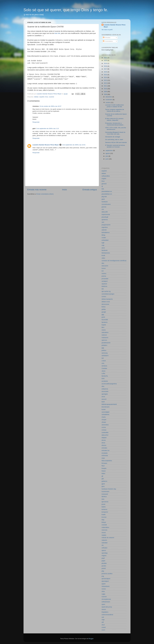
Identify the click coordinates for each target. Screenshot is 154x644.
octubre (108, 102)
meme (104, 330)
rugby (103, 594)
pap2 (103, 558)
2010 (106, 89)
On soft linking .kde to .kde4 (114, 140)
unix (103, 363)
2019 (106, 63)
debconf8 (105, 212)
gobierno (104, 481)
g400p (104, 309)
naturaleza (105, 332)
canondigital (105, 412)
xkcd (103, 625)
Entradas (107, 38)
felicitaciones (106, 253)
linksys (104, 522)
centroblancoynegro (108, 294)
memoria (104, 530)
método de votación (108, 538)
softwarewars (106, 602)
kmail (103, 255)
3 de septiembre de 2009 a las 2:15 (47, 129)
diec (103, 263)
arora (103, 397)
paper (103, 561)
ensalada (105, 453)
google (104, 312)
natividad (104, 543)
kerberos (104, 509)
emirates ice (106, 450)
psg (103, 576)
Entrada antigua (90, 190)
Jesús (103, 371)
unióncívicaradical (107, 615)
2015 (106, 75)
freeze (104, 471)
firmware (104, 463)
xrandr (104, 627)
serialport (105, 281)
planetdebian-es (107, 191)
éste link (57, 33)
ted (103, 358)
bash (103, 402)
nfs (103, 545)
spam (103, 604)
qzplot (104, 584)
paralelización (106, 343)
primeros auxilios (107, 574)
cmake (104, 238)
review (104, 589)
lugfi (103, 243)
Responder (36, 122)
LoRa (103, 373)
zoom (103, 630)
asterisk (104, 230)
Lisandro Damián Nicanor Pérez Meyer (46, 145)
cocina (104, 427)
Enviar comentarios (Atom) (45, 194)
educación (105, 266)
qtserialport (105, 581)
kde (103, 189)
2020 (106, 60)
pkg (103, 571)
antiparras (105, 389)
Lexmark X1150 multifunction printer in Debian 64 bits (115, 106)
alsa (103, 386)
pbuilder (104, 563)
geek (103, 199)
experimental (106, 214)
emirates (104, 448)
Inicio (64, 190)
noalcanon (105, 338)
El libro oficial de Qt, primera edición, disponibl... (114, 119)
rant (103, 222)
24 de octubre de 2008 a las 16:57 (50, 106)
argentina (105, 227)
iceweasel (105, 494)
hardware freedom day (109, 489)
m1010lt (104, 525)
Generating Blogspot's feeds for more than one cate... (115, 133)
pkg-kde (104, 197)
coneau (104, 430)
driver (103, 443)
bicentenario (106, 407)
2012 (106, 83)
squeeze (104, 284)
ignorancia (105, 502)
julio (107, 156)
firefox (104, 307)
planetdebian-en (107, 194)
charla (104, 417)
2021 (106, 58)
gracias (104, 207)
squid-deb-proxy (107, 607)
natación (104, 540)
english (104, 179)
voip (103, 245)
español (42, 97)
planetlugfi (105, 217)
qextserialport (106, 579)
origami (104, 556)
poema (104, 276)
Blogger (91, 639)
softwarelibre (106, 176)
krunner (104, 517)
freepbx (104, 468)
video (103, 258)
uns (103, 209)
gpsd (103, 484)
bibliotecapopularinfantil (109, 404)
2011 (106, 86)
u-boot (104, 361)
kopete (104, 325)
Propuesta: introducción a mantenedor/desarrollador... (115, 124)
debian (36, 97)
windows (104, 366)
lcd (103, 271)
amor (103, 248)
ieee (103, 499)
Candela (104, 368)
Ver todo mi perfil (107, 30)
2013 (106, 80)
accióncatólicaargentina (109, 384)
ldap (103, 520)
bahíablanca (106, 232)
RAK (103, 379)
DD (103, 289)
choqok (104, 420)
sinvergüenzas (106, 599)
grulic (103, 317)
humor (104, 268)
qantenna (105, 220)
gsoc (103, 486)
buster (104, 409)
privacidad (105, 279)
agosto (108, 153)
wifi (103, 622)
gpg (103, 315)
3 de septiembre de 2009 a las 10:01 (74, 145)
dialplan (104, 438)
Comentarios (108, 41)
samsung (105, 353)
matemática (105, 527)
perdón (104, 566)
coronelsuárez (106, 204)
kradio (104, 515)
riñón (103, 591)
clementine (105, 425)
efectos (104, 445)
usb (103, 617)
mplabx (104, 535)
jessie (103, 504)
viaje (103, 620)
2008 (106, 94)
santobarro (105, 356)
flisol (103, 466)
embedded (105, 240)
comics (104, 297)
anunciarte (105, 391)
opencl (104, 550)
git (102, 476)
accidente (105, 381)
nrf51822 (104, 548)
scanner (52, 97)
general (104, 184)
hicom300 (105, 320)
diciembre (109, 97)
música (104, 273)
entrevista (105, 455)
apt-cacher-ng (106, 291)
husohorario (105, 491)
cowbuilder (105, 432)
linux (47, 97)
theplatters (105, 612)
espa (103, 458)
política (104, 350)
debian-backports (107, 299)
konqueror (105, 512)
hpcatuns (105, 322)
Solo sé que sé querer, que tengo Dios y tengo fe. (66, 10)
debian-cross (106, 302)
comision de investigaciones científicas (114, 261)
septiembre (109, 150)
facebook (105, 250)
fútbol (103, 473)
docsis (104, 440)
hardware (105, 202)
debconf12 (105, 435)
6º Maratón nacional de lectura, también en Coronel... (115, 146)
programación (106, 225)
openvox (104, 340)
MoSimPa (105, 376)
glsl (103, 479)
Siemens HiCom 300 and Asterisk (116, 142)
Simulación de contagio (113, 137)
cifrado (104, 422)
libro (103, 327)
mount (104, 533)
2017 (106, 69)
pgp (103, 348)
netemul (104, 335)
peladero (104, 345)
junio (107, 159)
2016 (106, 72)
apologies (105, 394)
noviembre (109, 100)
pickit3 (104, 568)
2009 (106, 92)
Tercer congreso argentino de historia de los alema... (115, 110)
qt (102, 186)
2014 (106, 77)
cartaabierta (105, 414)
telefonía (104, 286)
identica (104, 497)
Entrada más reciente (37, 190)
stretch (104, 609)
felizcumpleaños (107, 461)
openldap (105, 553)
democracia (105, 304)
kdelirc (104, 507)
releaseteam (106, 586)
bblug (103, 235)
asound (104, 399)
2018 (106, 66)
